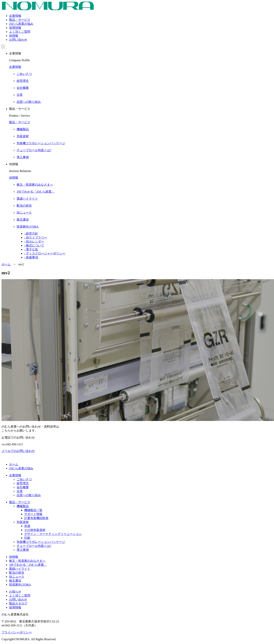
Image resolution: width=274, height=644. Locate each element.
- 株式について (34, 245)
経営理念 (23, 483)
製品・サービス (20, 20)
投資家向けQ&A (20, 585)
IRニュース (17, 577)
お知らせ (15, 592)
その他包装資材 (35, 530)
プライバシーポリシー (17, 632)
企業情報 (15, 16)
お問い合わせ (18, 40)
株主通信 (15, 581)
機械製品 (23, 506)
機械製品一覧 (33, 510)
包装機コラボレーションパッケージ (41, 542)
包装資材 (23, 522)
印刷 (27, 538)
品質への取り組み (29, 495)
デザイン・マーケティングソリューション (53, 534)
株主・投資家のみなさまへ (27, 561)
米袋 (27, 526)
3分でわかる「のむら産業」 (28, 565)
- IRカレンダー (34, 241)
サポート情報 (33, 514)
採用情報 (15, 28)
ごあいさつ (24, 479)
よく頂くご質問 (20, 32)
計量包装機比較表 (36, 518)
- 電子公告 (31, 249)
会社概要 (23, 487)
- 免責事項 (31, 257)
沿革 (20, 491)
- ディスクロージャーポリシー (45, 253)
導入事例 (23, 550)
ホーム (14, 464)
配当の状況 (17, 573)
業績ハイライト (20, 569)
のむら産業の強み (21, 24)
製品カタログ (18, 603)
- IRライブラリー (36, 238)
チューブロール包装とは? (34, 546)
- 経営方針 (31, 234)
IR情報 (14, 36)
